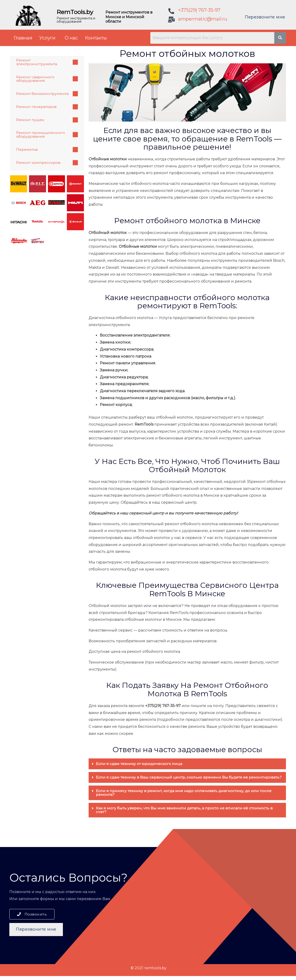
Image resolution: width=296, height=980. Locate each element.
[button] (32, 918)
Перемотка (47, 150)
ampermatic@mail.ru (203, 19)
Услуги (47, 38)
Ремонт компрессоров (47, 163)
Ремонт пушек (47, 120)
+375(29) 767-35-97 (199, 10)
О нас (71, 38)
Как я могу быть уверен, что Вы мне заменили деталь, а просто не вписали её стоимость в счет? (184, 814)
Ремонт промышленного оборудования (47, 135)
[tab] (187, 764)
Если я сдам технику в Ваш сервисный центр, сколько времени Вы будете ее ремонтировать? (173, 779)
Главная (23, 38)
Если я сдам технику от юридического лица (140, 764)
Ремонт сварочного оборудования (47, 79)
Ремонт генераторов (47, 107)
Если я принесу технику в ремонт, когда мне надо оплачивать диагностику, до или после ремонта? (185, 796)
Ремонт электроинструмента (47, 62)
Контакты (96, 38)
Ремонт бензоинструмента (47, 94)
